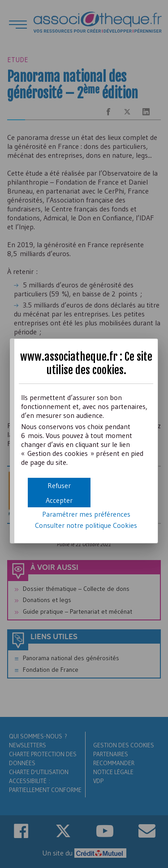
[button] (59, 500)
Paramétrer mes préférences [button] (86, 514)
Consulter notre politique (86, 525)
